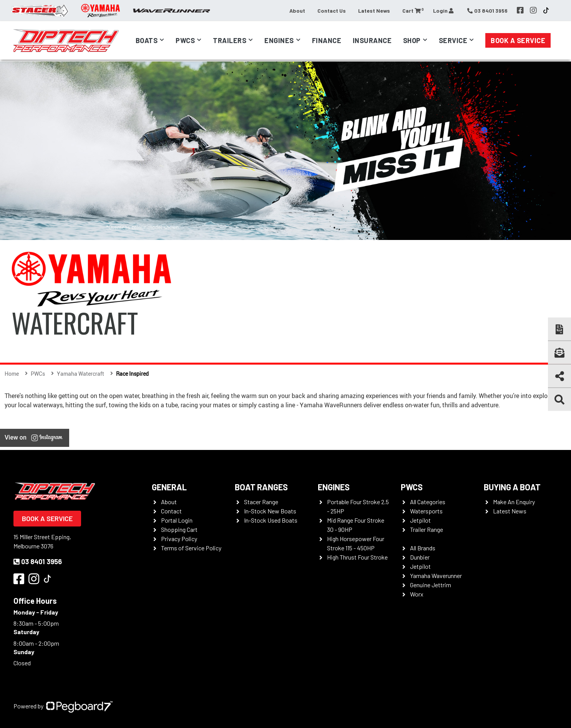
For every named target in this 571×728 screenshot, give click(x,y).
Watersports (426, 511)
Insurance (372, 40)
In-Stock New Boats (270, 511)
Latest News (374, 11)
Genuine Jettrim (431, 585)
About (297, 11)
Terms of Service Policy (191, 548)
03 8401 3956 (38, 561)
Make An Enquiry (514, 502)
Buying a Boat (512, 487)
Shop (412, 40)
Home (12, 374)
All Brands (423, 548)
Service (453, 40)
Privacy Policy (179, 539)
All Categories (428, 502)
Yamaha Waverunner (436, 576)
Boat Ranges (261, 487)
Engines (279, 40)
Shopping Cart (179, 529)
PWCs (185, 40)
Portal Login (177, 520)
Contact (171, 511)
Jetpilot (420, 520)
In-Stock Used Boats (271, 520)
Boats (147, 40)
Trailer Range (427, 529)
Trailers (230, 40)
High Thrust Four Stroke (357, 557)
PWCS (412, 487)
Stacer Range (261, 502)
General (169, 487)
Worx (417, 594)
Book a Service (518, 40)
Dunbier (420, 557)
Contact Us (332, 11)
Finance (327, 40)
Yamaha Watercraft (81, 374)
